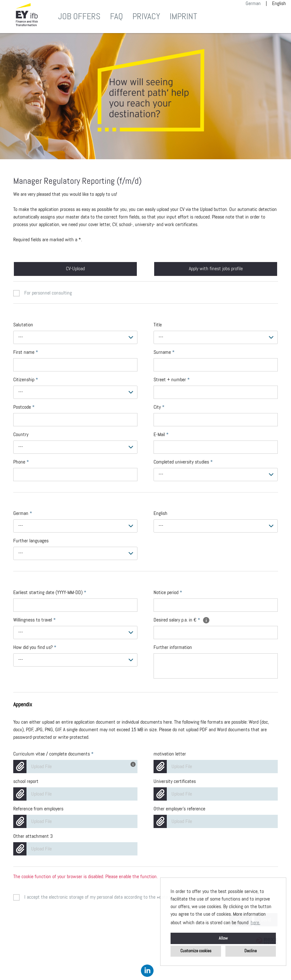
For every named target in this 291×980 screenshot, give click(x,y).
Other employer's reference (179, 809)
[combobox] (76, 337)
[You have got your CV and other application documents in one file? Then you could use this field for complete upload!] (134, 764)
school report (26, 782)
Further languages (31, 541)
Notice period (168, 593)
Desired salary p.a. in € (182, 620)
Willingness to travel (35, 620)
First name (26, 353)
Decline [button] (250, 951)
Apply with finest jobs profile (216, 269)
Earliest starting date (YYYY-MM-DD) (50, 593)
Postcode (24, 407)
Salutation (23, 325)
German (253, 4)
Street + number (172, 380)
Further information (173, 648)
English (160, 514)
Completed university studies (183, 462)
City (159, 407)
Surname (164, 353)
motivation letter (170, 754)
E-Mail (161, 435)
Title (158, 325)
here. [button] (255, 923)
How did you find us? (35, 648)
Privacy (146, 17)
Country (21, 435)
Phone (21, 462)
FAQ (116, 17)
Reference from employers (38, 809)
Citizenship (26, 380)
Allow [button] (223, 938)
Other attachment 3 (33, 837)
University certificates (175, 782)
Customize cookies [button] (196, 951)
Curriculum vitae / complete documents (53, 754)
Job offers (79, 17)
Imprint (183, 17)
